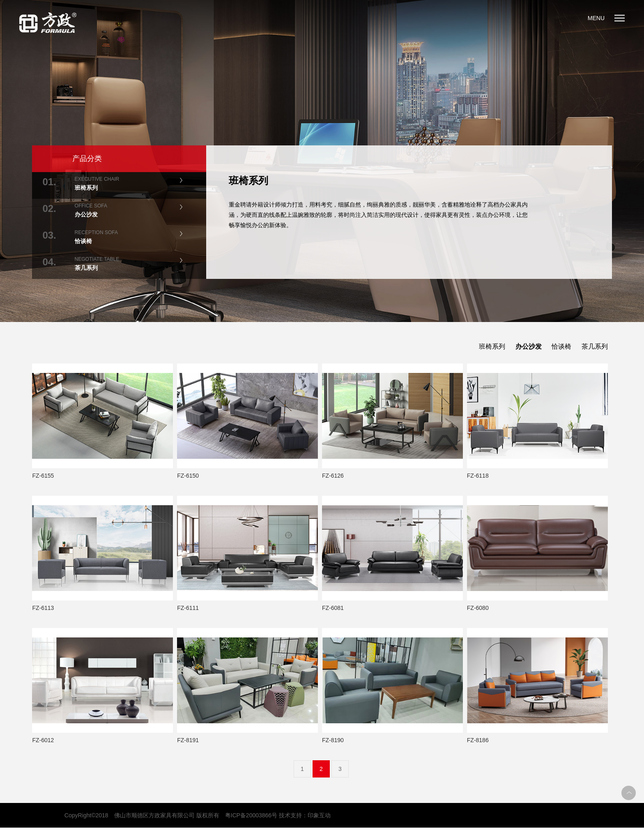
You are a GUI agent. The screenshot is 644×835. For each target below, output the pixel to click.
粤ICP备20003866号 (251, 815)
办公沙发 (529, 346)
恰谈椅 (561, 346)
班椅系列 (492, 346)
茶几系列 (595, 346)
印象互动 (319, 815)
